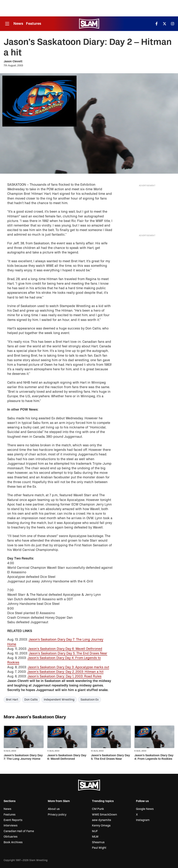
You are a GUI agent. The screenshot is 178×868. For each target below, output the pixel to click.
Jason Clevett (13, 61)
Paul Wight (99, 848)
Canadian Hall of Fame (19, 831)
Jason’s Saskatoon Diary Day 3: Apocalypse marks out (68, 667)
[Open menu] (7, 24)
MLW (95, 837)
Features (34, 24)
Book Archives (13, 842)
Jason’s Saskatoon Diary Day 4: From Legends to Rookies (154, 757)
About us (54, 809)
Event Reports (13, 820)
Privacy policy (57, 815)
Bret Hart (12, 700)
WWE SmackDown (104, 815)
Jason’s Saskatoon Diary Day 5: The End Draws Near (68, 653)
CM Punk (98, 809)
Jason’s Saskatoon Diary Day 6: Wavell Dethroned (65, 649)
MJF (95, 831)
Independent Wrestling (59, 700)
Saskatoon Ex (90, 700)
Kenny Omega (101, 826)
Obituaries (11, 837)
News (18, 24)
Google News (145, 809)
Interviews (11, 826)
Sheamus (98, 842)
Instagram (143, 820)
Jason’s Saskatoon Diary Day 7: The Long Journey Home (23, 757)
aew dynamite (102, 820)
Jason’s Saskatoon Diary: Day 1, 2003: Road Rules (64, 676)
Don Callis (31, 700)
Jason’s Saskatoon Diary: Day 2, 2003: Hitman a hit (65, 672)
